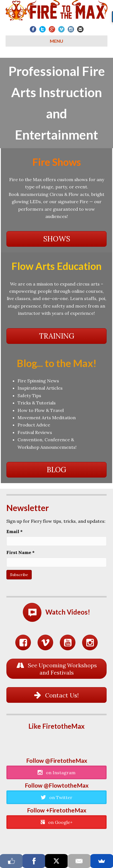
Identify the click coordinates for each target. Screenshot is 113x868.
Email (14, 531)
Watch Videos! (68, 612)
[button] (56, 239)
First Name (20, 552)
